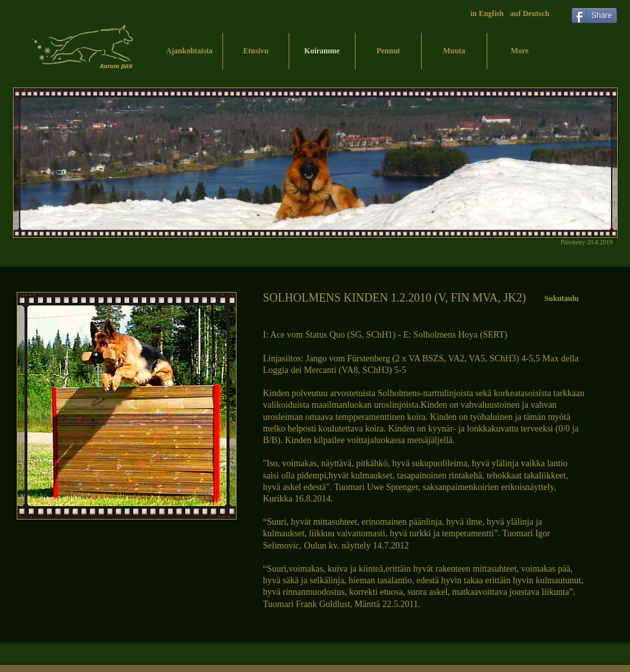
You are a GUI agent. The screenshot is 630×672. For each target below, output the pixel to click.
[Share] (594, 15)
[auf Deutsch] (530, 14)
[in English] (487, 14)
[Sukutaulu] (562, 298)
